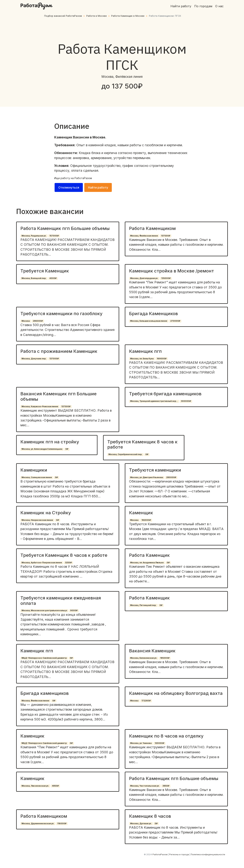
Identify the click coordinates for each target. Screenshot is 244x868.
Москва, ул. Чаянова (141, 743)
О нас (219, 6)
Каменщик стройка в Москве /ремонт (171, 271)
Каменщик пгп (145, 351)
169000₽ (162, 359)
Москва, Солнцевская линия (37, 477)
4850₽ (55, 786)
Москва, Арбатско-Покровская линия (42, 563)
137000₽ (54, 359)
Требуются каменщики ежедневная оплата (61, 601)
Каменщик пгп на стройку (50, 442)
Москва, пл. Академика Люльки (147, 563)
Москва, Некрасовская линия (37, 520)
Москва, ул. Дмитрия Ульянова (147, 477)
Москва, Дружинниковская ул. (38, 824)
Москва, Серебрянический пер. (125, 454)
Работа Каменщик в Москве (128, 16)
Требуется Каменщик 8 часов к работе (142, 444)
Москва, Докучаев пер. (34, 359)
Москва (26, 321)
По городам (203, 6)
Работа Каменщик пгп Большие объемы (65, 228)
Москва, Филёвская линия (144, 236)
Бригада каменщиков (45, 693)
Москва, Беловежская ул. (144, 658)
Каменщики (34, 470)
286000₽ (38, 321)
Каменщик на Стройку (46, 513)
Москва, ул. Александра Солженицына (42, 449)
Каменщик (141, 513)
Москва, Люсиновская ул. (35, 786)
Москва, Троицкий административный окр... (154, 401)
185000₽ (165, 658)
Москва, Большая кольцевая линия (149, 321)
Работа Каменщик (149, 555)
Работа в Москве (97, 16)
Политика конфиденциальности (208, 854)
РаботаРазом (83, 178)
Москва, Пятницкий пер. (143, 605)
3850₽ (166, 786)
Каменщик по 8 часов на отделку (166, 736)
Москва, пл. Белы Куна (142, 359)
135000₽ (166, 278)
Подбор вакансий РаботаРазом (63, 16)
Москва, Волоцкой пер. (34, 278)
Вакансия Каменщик (152, 651)
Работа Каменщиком (152, 228)
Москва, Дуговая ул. (141, 824)
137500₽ (166, 236)
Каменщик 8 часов (150, 816)
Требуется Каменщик (45, 271)
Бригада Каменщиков (153, 314)
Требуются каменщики (155, 470)
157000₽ (54, 236)
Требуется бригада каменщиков (165, 394)
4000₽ (53, 278)
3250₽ (68, 563)
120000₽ (160, 743)
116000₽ (62, 824)
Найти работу (181, 6)
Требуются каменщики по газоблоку (61, 314)
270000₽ (175, 321)
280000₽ (171, 477)
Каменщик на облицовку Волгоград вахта (176, 693)
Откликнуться (69, 187)
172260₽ (146, 701)
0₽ (67, 449)
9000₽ (74, 610)
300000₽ (186, 401)
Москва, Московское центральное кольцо (44, 610)
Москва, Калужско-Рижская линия (40, 407)
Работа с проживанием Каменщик (59, 351)
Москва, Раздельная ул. (34, 236)
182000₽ (146, 520)
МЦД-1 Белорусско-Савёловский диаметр (44, 658)
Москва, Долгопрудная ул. (144, 278)
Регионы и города (179, 854)
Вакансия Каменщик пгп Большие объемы (58, 396)
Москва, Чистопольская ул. (145, 786)
